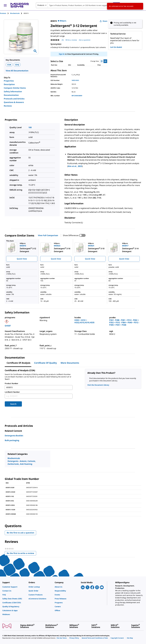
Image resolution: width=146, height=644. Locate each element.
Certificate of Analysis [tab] (18, 363)
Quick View (22, 259)
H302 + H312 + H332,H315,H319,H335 (84, 321)
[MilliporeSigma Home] (20, 5)
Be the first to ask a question (20, 533)
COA (9, 65)
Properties (9, 81)
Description (9, 84)
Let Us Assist (116, 47)
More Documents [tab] (70, 363)
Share (103, 21)
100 (30, 127)
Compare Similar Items (15, 88)
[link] (14, 587)
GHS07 (8, 326)
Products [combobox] (41, 5)
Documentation (11, 95)
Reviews (8, 106)
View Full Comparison (48, 235)
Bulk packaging (12, 440)
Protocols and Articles (14, 99)
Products (3, 13)
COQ (17, 65)
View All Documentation (17, 71)
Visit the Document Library (98, 385)
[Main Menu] (5, 5)
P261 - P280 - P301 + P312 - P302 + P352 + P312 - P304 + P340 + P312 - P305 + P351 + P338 (124, 322)
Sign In (62, 54)
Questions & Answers (14, 102)
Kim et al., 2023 (75, 166)
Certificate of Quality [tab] (45, 363)
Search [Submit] (13, 404)
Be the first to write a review (21, 554)
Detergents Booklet (14, 436)
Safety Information (13, 92)
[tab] (5, 13)
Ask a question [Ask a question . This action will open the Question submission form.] (85, 40)
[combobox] (78, 5)
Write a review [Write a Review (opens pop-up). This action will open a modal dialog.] (71, 40)
